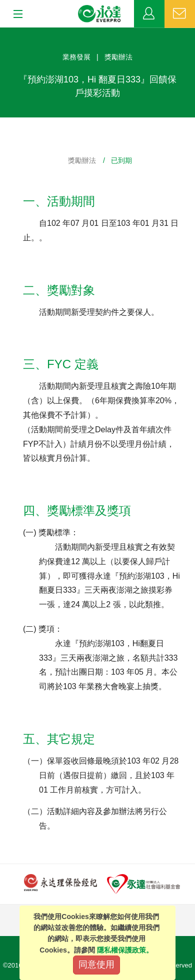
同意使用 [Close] (96, 965)
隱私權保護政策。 (125, 950)
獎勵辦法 (82, 160)
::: (3, 33)
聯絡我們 (180, 14)
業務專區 (149, 14)
